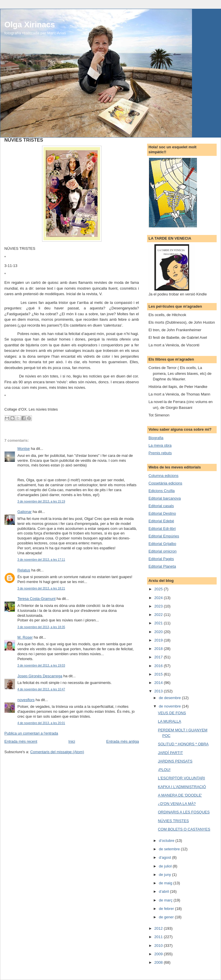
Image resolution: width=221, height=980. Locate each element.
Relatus (24, 570)
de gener (167, 917)
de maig (166, 883)
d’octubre (167, 841)
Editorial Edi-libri (162, 529)
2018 (159, 649)
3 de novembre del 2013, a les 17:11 (41, 560)
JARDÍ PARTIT (170, 753)
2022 (159, 615)
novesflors (26, 700)
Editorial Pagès (161, 559)
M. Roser (25, 637)
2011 (159, 937)
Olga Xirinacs (30, 25)
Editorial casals (161, 506)
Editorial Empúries (164, 536)
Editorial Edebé (161, 521)
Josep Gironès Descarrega (40, 676)
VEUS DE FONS (172, 713)
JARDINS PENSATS (175, 761)
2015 (159, 674)
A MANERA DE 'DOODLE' (180, 795)
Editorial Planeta (162, 566)
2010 (159, 946)
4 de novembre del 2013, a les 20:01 (41, 723)
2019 (159, 640)
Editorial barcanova (165, 498)
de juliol (166, 866)
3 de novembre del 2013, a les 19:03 (41, 665)
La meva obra (160, 445)
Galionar (25, 512)
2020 (159, 632)
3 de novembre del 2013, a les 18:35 (41, 627)
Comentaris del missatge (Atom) (57, 752)
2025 (159, 589)
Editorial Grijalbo (162, 544)
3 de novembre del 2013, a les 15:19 (41, 501)
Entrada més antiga (123, 741)
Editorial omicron (163, 551)
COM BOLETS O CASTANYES (184, 829)
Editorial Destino (162, 513)
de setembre (170, 849)
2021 (159, 623)
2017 (159, 657)
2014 (159, 683)
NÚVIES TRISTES (173, 821)
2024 (159, 598)
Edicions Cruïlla (162, 491)
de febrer (167, 909)
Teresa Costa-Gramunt (37, 599)
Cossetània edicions (165, 483)
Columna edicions (163, 476)
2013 (159, 691)
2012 (159, 928)
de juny (166, 875)
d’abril (164, 891)
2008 (159, 962)
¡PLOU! (164, 770)
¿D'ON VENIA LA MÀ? (177, 804)
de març (166, 900)
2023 (159, 606)
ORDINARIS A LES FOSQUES (184, 812)
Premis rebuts (160, 453)
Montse (24, 449)
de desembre (171, 698)
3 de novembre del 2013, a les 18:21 (41, 588)
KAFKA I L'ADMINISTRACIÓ (182, 787)
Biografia (156, 438)
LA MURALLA (169, 721)
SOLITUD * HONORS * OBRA (183, 744)
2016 (159, 666)
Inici (72, 741)
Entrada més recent (21, 741)
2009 (159, 954)
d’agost (166, 857)
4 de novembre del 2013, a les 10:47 (41, 689)
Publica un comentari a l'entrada (31, 733)
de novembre (171, 706)
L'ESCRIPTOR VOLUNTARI (181, 778)
